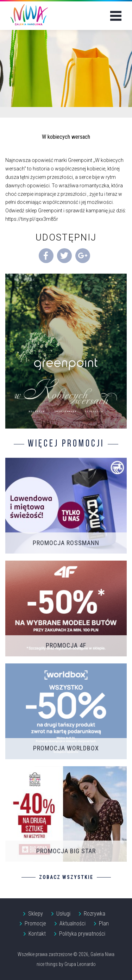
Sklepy (36, 914)
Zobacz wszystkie (66, 877)
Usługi (63, 914)
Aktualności (73, 923)
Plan (104, 923)
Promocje (35, 923)
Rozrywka (95, 914)
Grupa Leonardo (80, 964)
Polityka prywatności (82, 934)
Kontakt (37, 934)
